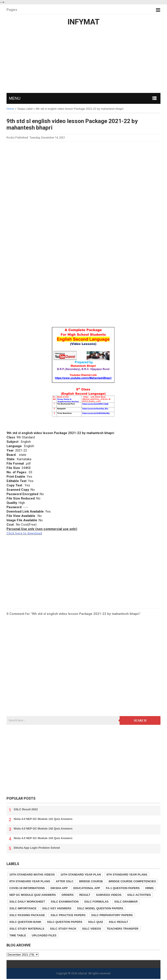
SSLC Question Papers (65, 922)
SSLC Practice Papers (68, 915)
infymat (82, 973)
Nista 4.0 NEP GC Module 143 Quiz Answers (43, 838)
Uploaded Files (44, 935)
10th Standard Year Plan (81, 875)
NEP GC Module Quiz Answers (33, 895)
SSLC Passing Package (27, 915)
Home (10, 109)
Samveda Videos (109, 895)
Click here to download (24, 533)
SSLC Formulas (96, 902)
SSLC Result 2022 (26, 809)
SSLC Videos (91, 929)
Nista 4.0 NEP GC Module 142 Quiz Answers (43, 829)
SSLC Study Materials (27, 929)
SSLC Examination (65, 902)
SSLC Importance (23, 908)
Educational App (87, 888)
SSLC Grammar (126, 902)
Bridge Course (91, 881)
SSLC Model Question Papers (100, 908)
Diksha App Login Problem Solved (37, 848)
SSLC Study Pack (63, 929)
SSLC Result (118, 922)
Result (85, 895)
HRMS (149, 888)
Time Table (18, 935)
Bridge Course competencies (132, 881)
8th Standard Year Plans (127, 875)
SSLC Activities (139, 895)
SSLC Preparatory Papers (112, 915)
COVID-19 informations (27, 888)
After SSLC (65, 881)
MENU (15, 98)
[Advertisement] (83, 60)
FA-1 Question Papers (123, 888)
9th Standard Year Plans (30, 881)
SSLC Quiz (96, 922)
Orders (68, 895)
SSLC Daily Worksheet (27, 902)
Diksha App (59, 888)
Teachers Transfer (123, 929)
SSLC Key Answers (57, 908)
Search (140, 721)
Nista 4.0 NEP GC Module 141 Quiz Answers (43, 819)
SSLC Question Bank (25, 922)
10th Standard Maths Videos (32, 875)
